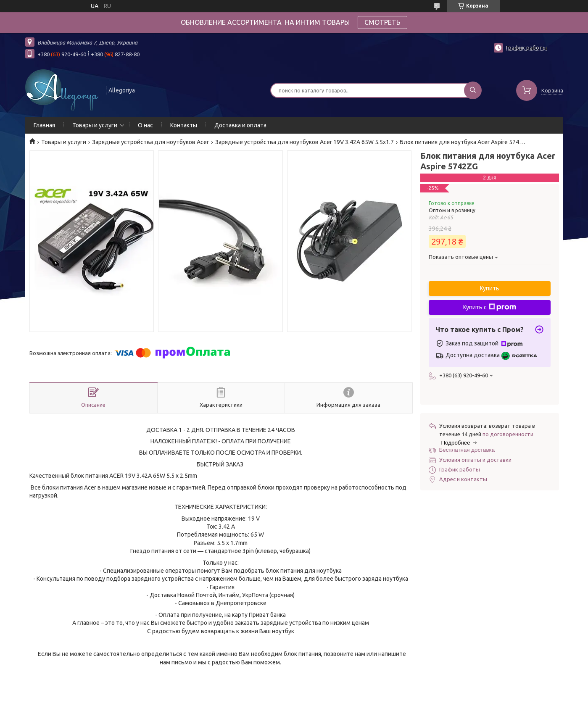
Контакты (184, 125)
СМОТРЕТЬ (382, 22)
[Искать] (473, 90)
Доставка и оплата (240, 125)
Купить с (490, 307)
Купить (490, 288)
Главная (44, 125)
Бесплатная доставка (467, 450)
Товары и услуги (95, 125)
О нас (145, 125)
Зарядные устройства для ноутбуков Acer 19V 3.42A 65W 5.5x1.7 (305, 142)
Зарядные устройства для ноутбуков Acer (150, 142)
